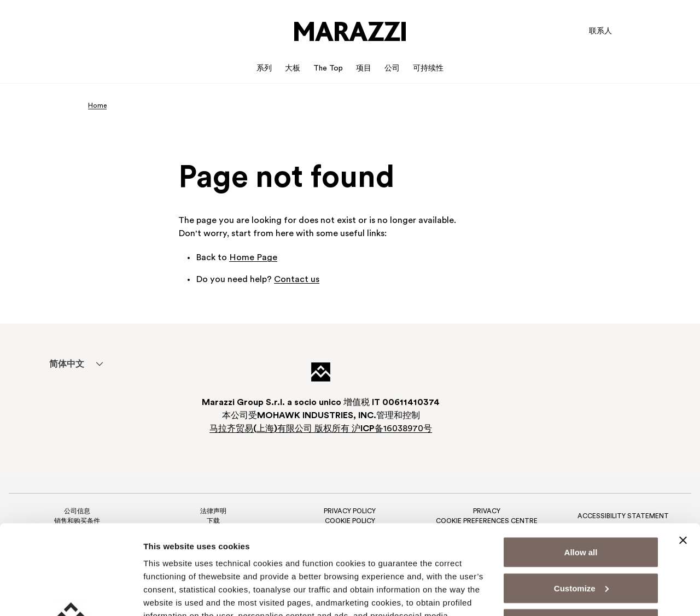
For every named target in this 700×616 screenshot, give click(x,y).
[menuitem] (66, 364)
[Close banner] (683, 451)
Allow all (581, 463)
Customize (581, 499)
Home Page (253, 258)
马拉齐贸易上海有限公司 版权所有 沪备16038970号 (321, 429)
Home (97, 106)
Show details (169, 594)
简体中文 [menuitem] (67, 365)
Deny (581, 534)
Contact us (297, 280)
